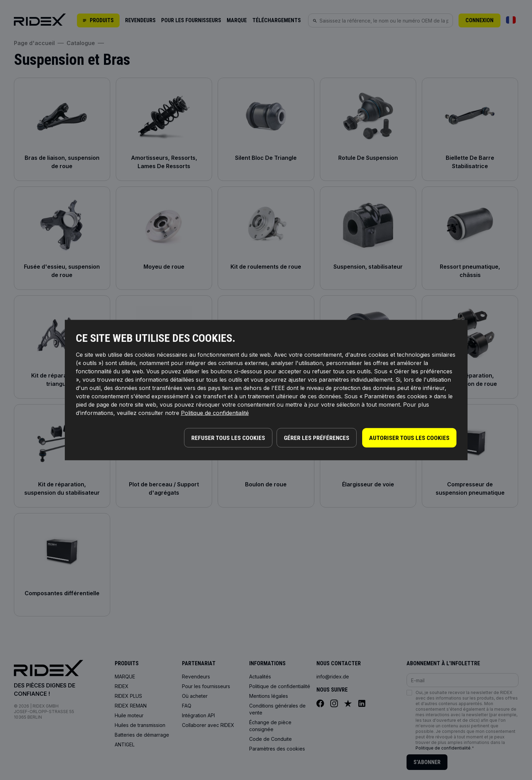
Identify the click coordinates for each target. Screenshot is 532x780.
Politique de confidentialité (215, 414)
